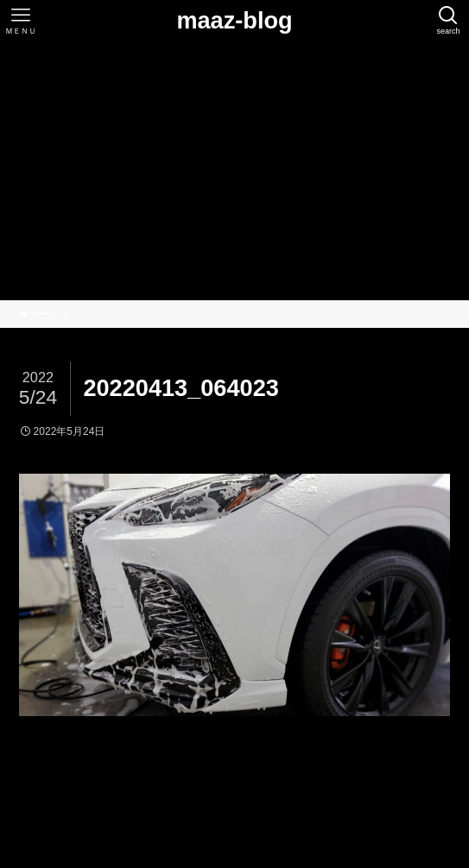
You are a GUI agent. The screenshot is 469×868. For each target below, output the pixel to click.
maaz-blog (234, 20)
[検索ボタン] (448, 21)
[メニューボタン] (21, 21)
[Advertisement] (234, 171)
